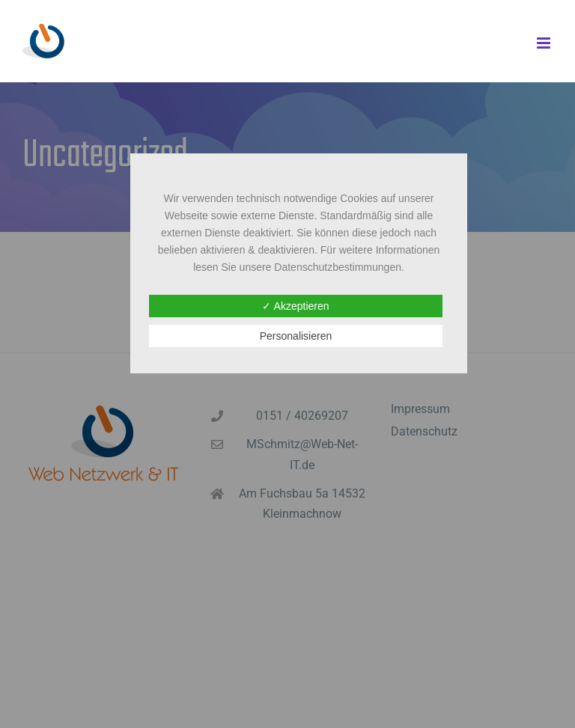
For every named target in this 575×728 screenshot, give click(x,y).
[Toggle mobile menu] (545, 43)
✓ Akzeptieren (295, 306)
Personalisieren (296, 336)
